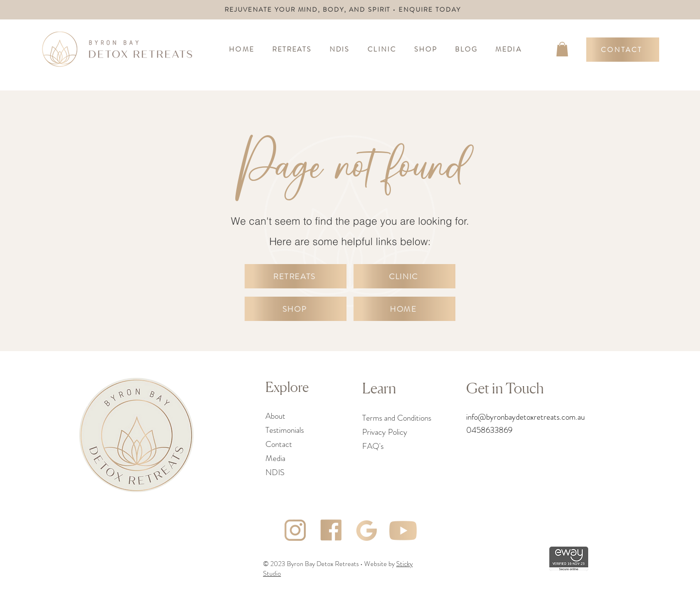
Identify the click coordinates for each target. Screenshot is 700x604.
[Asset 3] (295, 531)
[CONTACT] (623, 50)
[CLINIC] (404, 276)
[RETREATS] (296, 276)
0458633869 (489, 430)
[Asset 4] (331, 531)
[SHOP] (296, 309)
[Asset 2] (367, 531)
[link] (562, 49)
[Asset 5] (403, 531)
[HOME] (404, 309)
